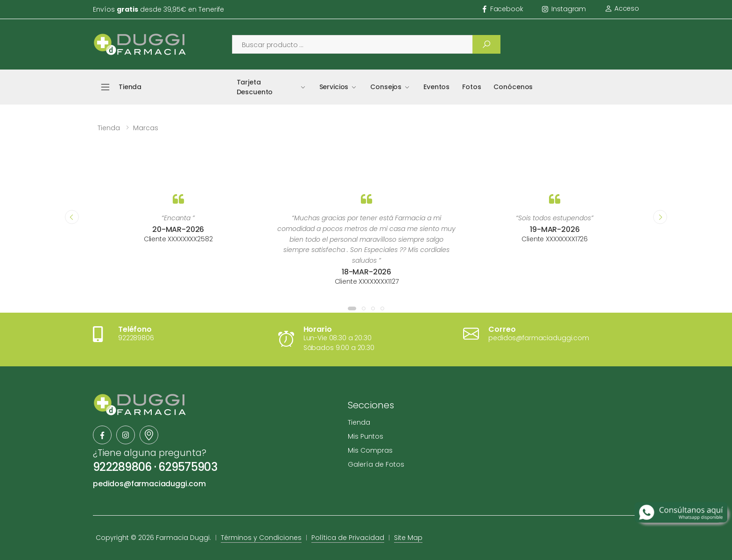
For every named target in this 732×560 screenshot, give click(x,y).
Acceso (622, 8)
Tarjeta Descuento (255, 87)
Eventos (436, 87)
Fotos (472, 87)
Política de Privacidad (348, 538)
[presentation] (72, 217)
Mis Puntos (366, 436)
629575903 (188, 467)
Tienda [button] (130, 87)
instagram (564, 9)
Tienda (109, 128)
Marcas (146, 128)
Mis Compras (370, 450)
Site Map (408, 538)
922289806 (122, 467)
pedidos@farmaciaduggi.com (149, 484)
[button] (352, 308)
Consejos (386, 87)
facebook (503, 9)
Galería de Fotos (376, 464)
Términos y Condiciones (261, 538)
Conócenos (513, 87)
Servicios (334, 87)
